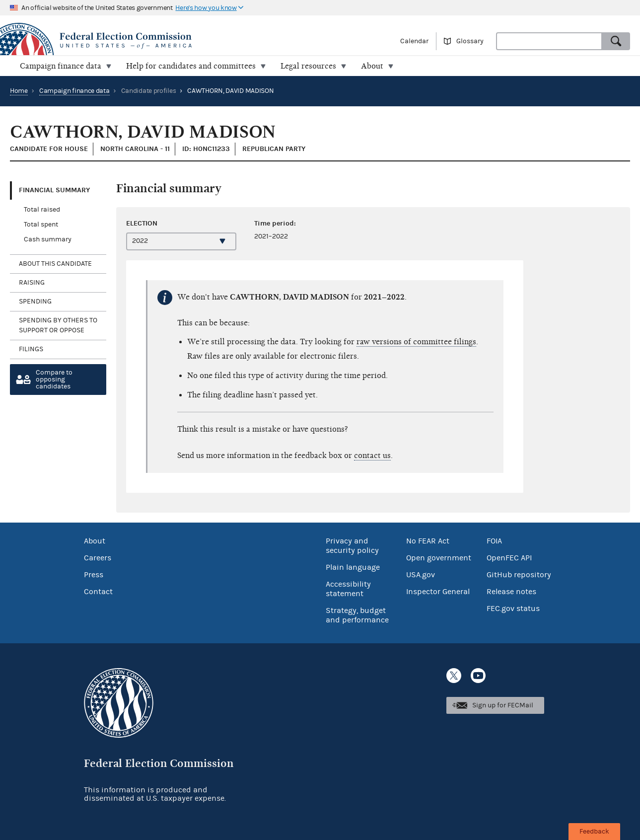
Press (94, 575)
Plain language (353, 567)
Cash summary (48, 239)
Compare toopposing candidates (54, 380)
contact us (372, 456)
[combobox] (549, 41)
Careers (98, 558)
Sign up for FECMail (503, 705)
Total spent (41, 225)
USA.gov (421, 575)
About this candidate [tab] (55, 264)
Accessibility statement (348, 589)
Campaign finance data (74, 91)
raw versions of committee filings (416, 342)
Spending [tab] (35, 302)
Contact (98, 592)
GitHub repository (519, 575)
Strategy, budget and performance (357, 615)
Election (142, 223)
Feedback (594, 832)
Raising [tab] (32, 283)
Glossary (470, 41)
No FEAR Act (428, 541)
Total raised (42, 210)
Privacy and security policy (352, 546)
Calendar (414, 41)
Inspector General (438, 592)
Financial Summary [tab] (54, 190)
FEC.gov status (513, 609)
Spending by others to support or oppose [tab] (58, 325)
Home (19, 91)
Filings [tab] (31, 349)
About (95, 541)
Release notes (511, 592)
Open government (439, 558)
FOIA (494, 541)
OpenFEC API (509, 558)
